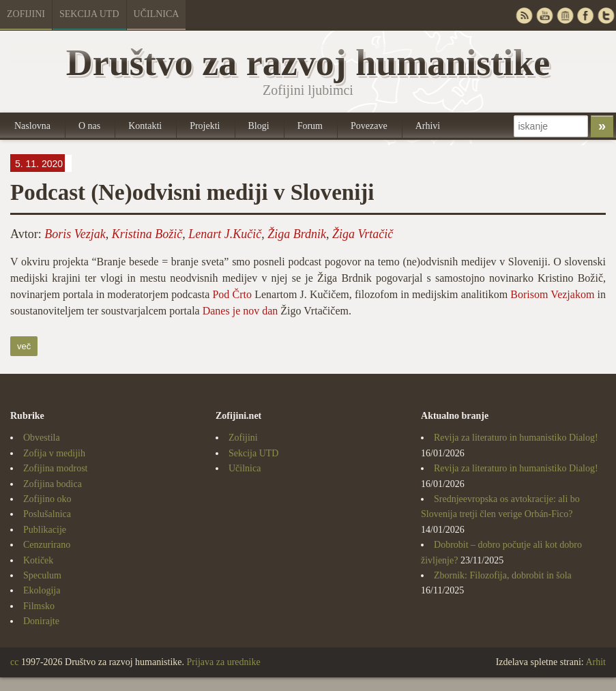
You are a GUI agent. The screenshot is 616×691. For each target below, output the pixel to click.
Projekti (205, 126)
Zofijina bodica (53, 484)
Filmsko (39, 606)
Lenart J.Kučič (225, 234)
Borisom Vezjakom (552, 294)
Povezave (369, 126)
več (24, 346)
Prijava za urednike (224, 662)
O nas (89, 126)
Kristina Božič (147, 234)
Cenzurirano (47, 545)
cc (14, 662)
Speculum (42, 575)
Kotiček (38, 560)
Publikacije (45, 530)
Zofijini (26, 14)
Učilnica (157, 14)
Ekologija (42, 590)
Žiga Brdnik (297, 234)
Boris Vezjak (75, 234)
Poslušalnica (47, 514)
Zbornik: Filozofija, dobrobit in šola (503, 575)
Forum (310, 126)
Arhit (596, 662)
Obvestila (42, 438)
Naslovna (32, 126)
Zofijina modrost (56, 468)
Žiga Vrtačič (363, 234)
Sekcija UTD (89, 14)
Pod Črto (232, 294)
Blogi (259, 126)
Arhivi (428, 126)
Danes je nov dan (240, 311)
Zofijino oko (47, 499)
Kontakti (145, 126)
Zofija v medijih (54, 453)
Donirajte (41, 621)
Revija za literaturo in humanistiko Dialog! (516, 438)
